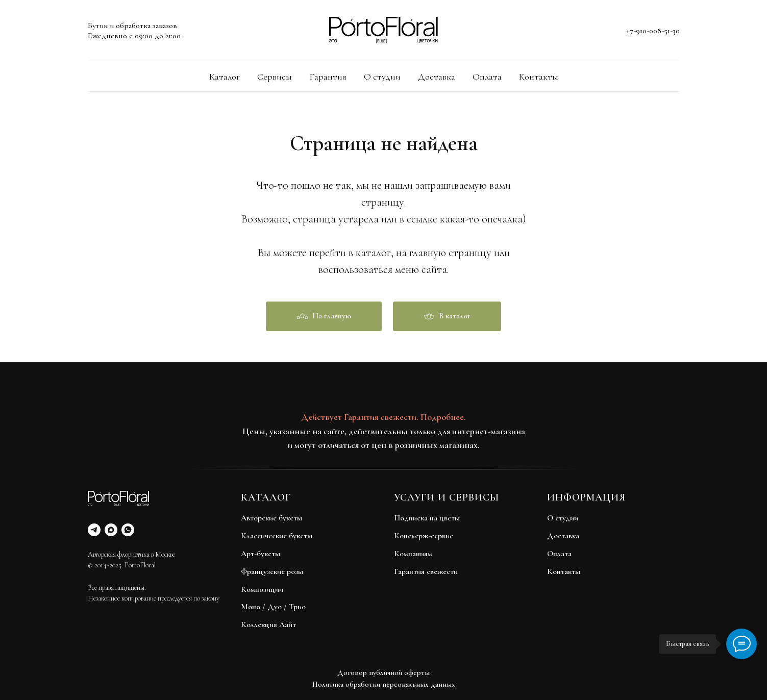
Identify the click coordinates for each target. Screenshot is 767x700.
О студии (382, 77)
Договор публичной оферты (384, 672)
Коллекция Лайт (268, 624)
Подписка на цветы (427, 518)
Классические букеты (277, 536)
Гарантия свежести (426, 571)
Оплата (487, 77)
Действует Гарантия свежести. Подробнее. (384, 417)
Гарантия (328, 77)
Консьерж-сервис (424, 536)
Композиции (262, 589)
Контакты (539, 77)
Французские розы (272, 571)
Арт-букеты (261, 554)
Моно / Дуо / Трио (273, 607)
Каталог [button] (225, 77)
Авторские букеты (271, 518)
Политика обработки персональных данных (384, 684)
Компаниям (413, 554)
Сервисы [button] (275, 77)
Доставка (437, 77)
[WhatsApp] (128, 530)
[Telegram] (94, 530)
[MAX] (111, 530)
